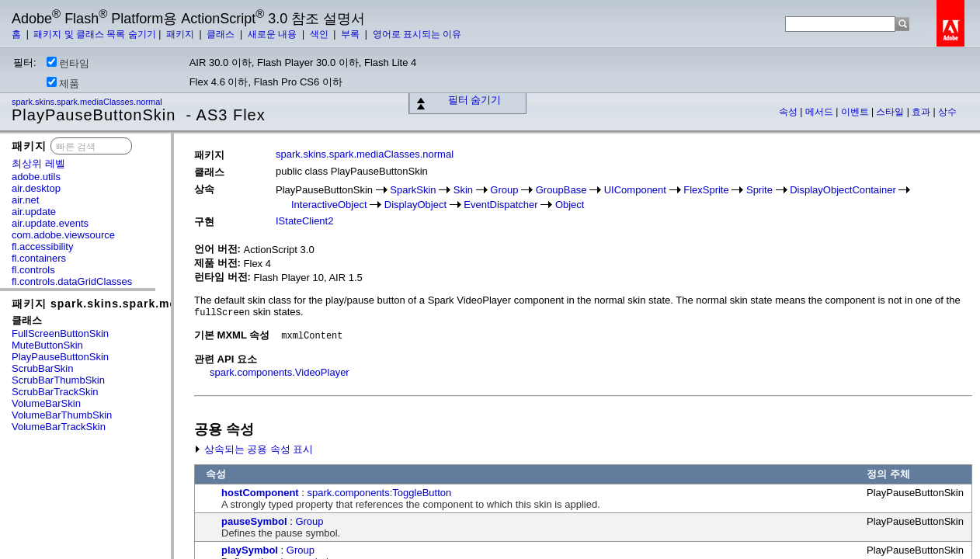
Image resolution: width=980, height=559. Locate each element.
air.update (34, 212)
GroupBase (561, 190)
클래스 (222, 34)
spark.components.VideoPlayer (280, 372)
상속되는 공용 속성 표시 (254, 449)
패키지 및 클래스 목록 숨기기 (94, 34)
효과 (922, 112)
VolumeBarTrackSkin (59, 427)
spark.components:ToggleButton (380, 493)
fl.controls (33, 270)
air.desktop (36, 188)
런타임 (68, 63)
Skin (463, 190)
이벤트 (856, 112)
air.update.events (50, 223)
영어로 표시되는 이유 (417, 34)
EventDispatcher (500, 205)
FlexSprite (706, 190)
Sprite (759, 190)
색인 (320, 34)
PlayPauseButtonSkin (60, 357)
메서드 (820, 112)
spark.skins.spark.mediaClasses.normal (88, 102)
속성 (789, 112)
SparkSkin (413, 190)
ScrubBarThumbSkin (58, 380)
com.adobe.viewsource (63, 235)
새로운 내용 (274, 34)
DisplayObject (415, 205)
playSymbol (250, 550)
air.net (25, 200)
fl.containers (39, 258)
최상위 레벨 (38, 163)
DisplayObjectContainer (843, 190)
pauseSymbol (254, 521)
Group (504, 190)
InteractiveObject (329, 205)
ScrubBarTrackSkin (55, 392)
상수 (947, 112)
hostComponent (260, 493)
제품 (63, 83)
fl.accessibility (42, 247)
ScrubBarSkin (42, 368)
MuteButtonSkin (47, 345)
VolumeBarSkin (46, 403)
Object (570, 205)
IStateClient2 (304, 221)
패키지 (181, 34)
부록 (351, 34)
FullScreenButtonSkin (60, 333)
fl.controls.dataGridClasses (72, 281)
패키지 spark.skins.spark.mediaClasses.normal (149, 304)
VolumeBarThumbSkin (62, 415)
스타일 (891, 112)
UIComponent (635, 190)
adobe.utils (36, 177)
